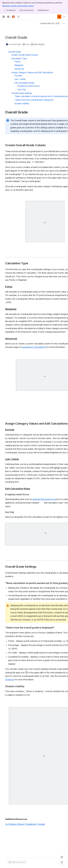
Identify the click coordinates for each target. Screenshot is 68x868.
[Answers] (13, 17)
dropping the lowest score (44, 499)
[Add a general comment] (17, 862)
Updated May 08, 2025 (50, 23)
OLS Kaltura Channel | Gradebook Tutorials (25, 824)
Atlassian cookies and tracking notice (18, 6)
